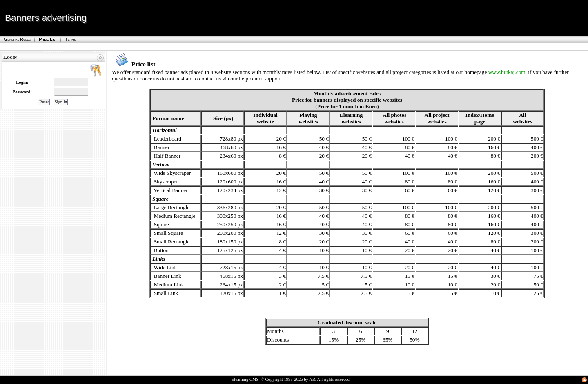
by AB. (310, 379)
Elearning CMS (245, 379)
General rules (17, 39)
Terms (70, 39)
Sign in (61, 102)
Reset (44, 102)
